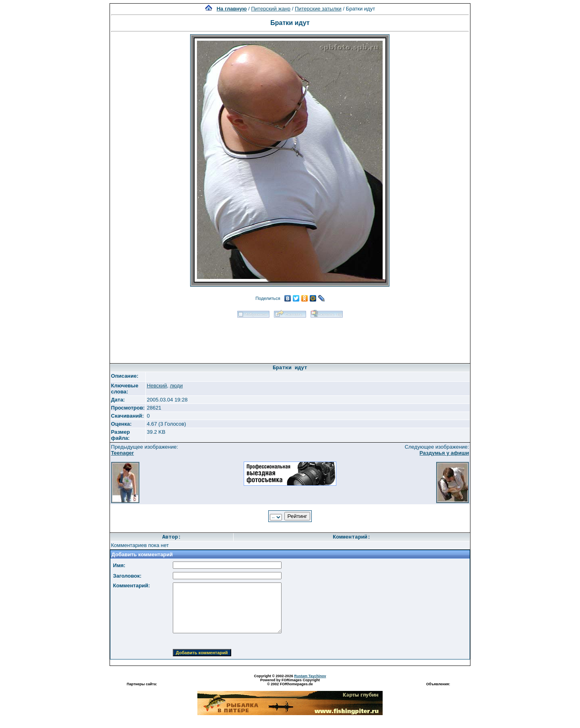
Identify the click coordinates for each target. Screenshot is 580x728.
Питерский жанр (271, 9)
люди (176, 386)
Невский (157, 386)
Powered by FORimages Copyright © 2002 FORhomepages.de (290, 682)
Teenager (123, 453)
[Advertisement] (290, 338)
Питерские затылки (318, 9)
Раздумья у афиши (444, 453)
